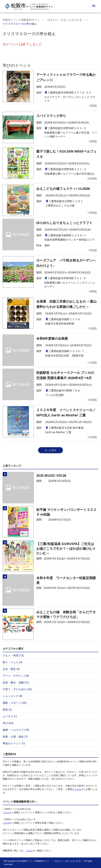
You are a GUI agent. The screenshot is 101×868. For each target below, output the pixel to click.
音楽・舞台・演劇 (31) (16, 682)
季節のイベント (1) (14, 743)
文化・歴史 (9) (11, 669)
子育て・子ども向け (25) (17, 689)
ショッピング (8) (12, 696)
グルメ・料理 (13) (13, 655)
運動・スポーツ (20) (15, 703)
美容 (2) (7, 710)
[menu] (94, 6)
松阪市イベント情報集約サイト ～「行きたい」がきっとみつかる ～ (44, 20)
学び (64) (8, 723)
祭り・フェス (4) (12, 662)
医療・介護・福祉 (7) (15, 737)
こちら (78, 789)
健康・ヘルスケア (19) (16, 730)
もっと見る (50, 450)
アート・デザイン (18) (16, 676)
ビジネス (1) (10, 716)
